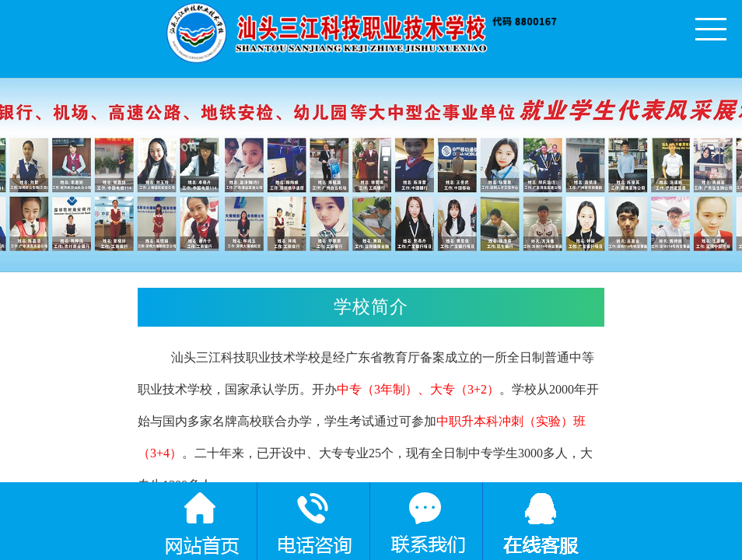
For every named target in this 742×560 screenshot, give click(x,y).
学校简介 (465, 309)
